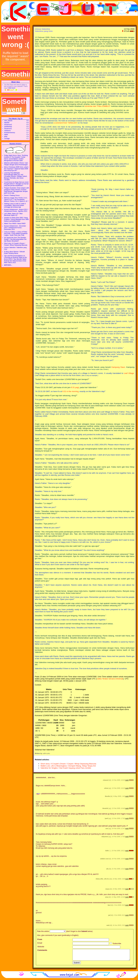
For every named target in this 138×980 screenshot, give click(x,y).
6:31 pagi (75, 387)
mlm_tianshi (8, 121)
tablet (6, 135)
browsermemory (10, 133)
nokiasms (7, 131)
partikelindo (8, 127)
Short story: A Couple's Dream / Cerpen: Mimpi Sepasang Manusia (68, 764)
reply (127, 780)
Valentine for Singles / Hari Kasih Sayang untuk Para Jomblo (66, 768)
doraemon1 (8, 129)
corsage (7, 138)
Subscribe (116, 943)
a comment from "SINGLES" (65, 123)
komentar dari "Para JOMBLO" (97, 106)
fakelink (7, 123)
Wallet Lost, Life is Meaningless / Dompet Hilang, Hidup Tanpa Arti (68, 766)
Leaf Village (129, 373)
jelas (6, 136)
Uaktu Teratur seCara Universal (110, 679)
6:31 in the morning (70, 391)
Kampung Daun (118, 367)
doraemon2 (8, 125)
